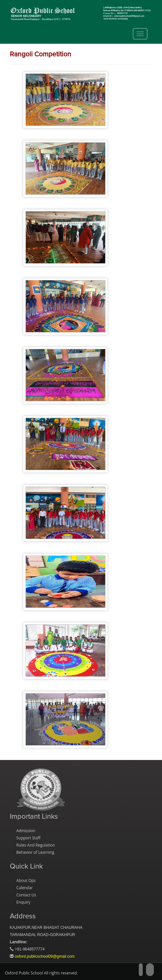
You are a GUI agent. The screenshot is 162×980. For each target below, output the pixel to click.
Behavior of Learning (35, 852)
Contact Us (26, 895)
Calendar (24, 888)
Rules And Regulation (36, 845)
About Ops (26, 880)
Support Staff (28, 838)
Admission (26, 831)
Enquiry (23, 902)
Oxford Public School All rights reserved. (41, 973)
